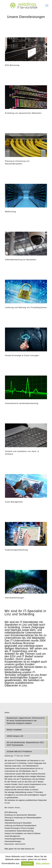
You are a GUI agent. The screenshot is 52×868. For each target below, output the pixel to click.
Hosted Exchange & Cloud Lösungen (19, 828)
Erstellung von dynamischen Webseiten (20, 815)
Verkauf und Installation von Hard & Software (23, 833)
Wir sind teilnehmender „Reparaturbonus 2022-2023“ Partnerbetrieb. (25, 744)
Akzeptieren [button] (28, 863)
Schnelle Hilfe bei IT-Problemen (19, 751)
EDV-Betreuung (11, 812)
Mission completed (14, 730)
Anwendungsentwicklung (14, 839)
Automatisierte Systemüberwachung (19, 831)
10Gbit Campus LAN (15, 736)
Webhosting (9, 820)
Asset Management (12, 836)
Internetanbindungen (13, 841)
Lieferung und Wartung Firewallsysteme (20, 825)
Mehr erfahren (43, 863)
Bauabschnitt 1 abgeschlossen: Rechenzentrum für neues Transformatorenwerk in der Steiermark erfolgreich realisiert (26, 721)
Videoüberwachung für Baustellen (18, 823)
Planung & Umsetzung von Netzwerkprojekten (23, 818)
